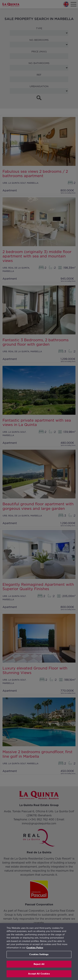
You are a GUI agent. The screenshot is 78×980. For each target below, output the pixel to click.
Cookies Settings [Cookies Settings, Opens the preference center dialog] (39, 954)
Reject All (39, 964)
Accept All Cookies (39, 974)
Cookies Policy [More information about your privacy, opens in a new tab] (35, 948)
